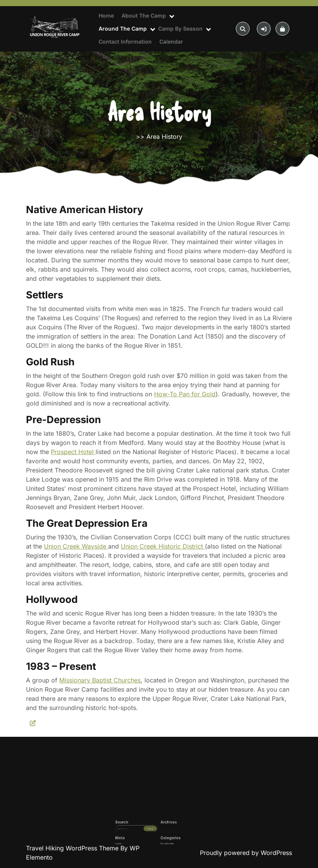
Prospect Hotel (73, 452)
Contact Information (125, 42)
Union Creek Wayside (76, 546)
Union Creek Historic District (163, 546)
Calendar (171, 42)
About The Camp (144, 15)
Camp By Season (180, 28)
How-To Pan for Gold (185, 394)
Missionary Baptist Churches (100, 680)
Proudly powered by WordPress (246, 853)
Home (106, 15)
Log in (140, 843)
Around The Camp (123, 28)
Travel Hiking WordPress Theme (73, 848)
